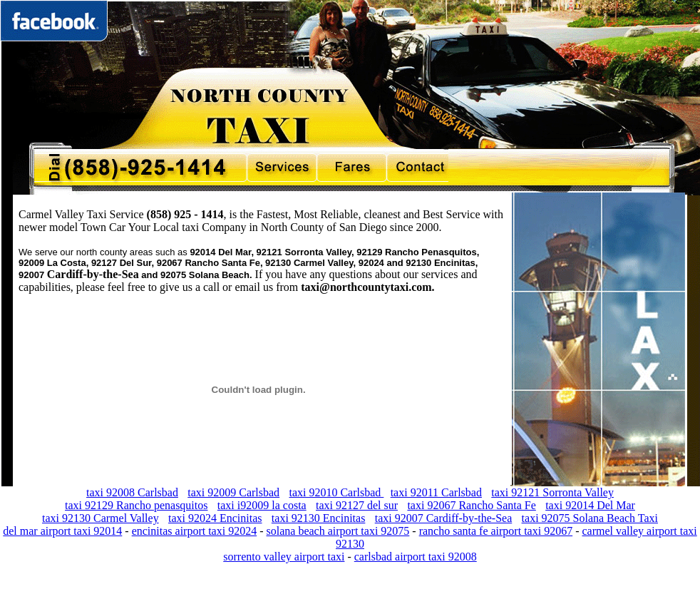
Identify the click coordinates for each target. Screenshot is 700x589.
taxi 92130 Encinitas (319, 518)
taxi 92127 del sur (357, 505)
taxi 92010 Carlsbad (336, 492)
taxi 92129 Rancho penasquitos (136, 505)
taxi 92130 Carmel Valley (101, 518)
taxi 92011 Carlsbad (436, 492)
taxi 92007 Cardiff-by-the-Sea (444, 518)
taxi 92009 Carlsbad (233, 492)
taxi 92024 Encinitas (215, 518)
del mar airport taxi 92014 (62, 531)
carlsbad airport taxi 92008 (416, 557)
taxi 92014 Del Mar (590, 505)
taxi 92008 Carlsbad (132, 492)
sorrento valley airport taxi (284, 557)
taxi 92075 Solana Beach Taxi (590, 518)
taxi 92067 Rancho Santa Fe (471, 505)
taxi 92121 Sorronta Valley (552, 492)
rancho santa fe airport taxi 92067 (496, 531)
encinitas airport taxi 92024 (195, 531)
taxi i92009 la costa (262, 505)
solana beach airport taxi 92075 (338, 531)
